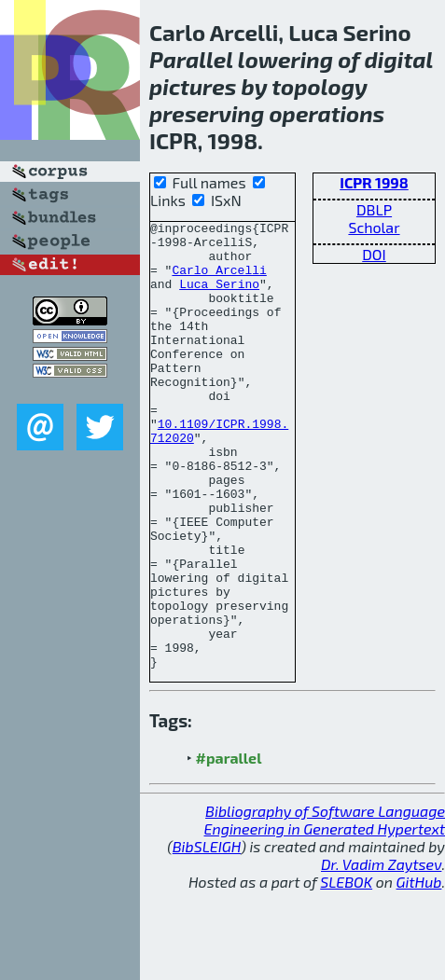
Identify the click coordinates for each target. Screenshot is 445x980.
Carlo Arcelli (219, 281)
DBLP (374, 209)
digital (399, 59)
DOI (374, 254)
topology (320, 86)
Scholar (374, 227)
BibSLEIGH (207, 936)
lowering (285, 59)
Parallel (191, 59)
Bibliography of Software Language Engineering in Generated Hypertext (325, 909)
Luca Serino (219, 297)
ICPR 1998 (374, 182)
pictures (193, 86)
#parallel (229, 847)
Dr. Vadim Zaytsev (381, 953)
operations (327, 113)
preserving (207, 113)
